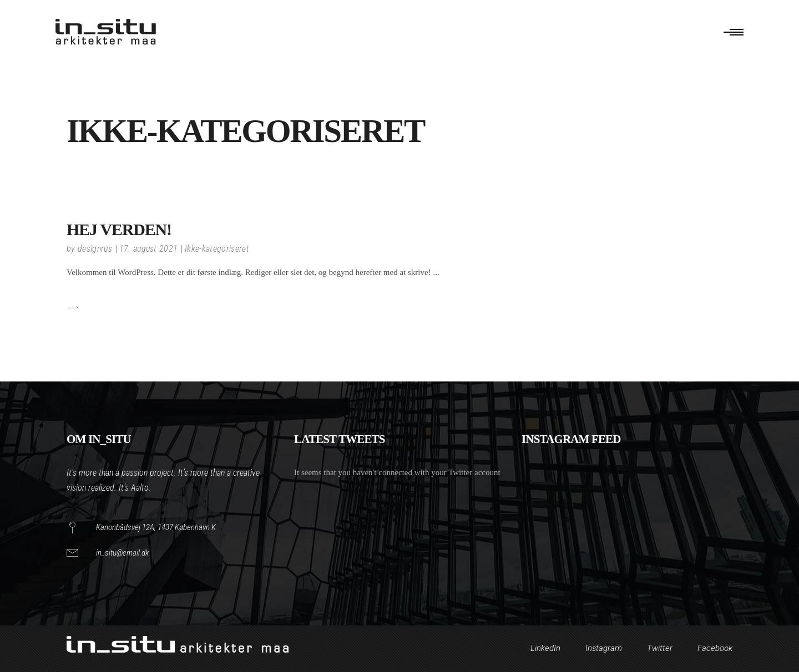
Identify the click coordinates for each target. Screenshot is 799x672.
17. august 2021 (149, 249)
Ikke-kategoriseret (217, 249)
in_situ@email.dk (122, 553)
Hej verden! (119, 229)
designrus (95, 249)
